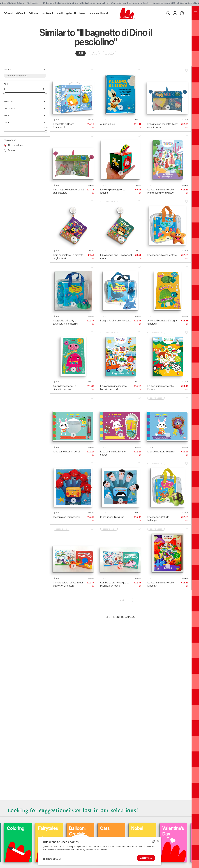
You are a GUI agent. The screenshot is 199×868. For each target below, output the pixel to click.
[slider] (4, 92)
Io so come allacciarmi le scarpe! (113, 453)
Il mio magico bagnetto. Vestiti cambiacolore (69, 191)
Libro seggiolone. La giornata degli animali (68, 257)
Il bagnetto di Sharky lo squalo (116, 321)
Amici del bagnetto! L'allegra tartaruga (162, 322)
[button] (52, 859)
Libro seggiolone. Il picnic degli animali (116, 257)
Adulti (60, 13)
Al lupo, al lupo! (108, 124)
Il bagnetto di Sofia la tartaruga (158, 519)
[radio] (81, 53)
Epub (109, 53)
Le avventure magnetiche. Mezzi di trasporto (114, 388)
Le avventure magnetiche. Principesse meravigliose (161, 191)
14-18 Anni (47, 13)
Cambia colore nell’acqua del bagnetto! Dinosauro (68, 584)
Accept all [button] (146, 858)
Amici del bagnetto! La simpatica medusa (65, 388)
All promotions (15, 145)
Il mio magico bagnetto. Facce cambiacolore (163, 126)
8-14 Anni (34, 13)
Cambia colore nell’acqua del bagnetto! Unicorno (115, 584)
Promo (11, 150)
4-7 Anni (21, 13)
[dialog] (99, 851)
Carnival (21, 828)
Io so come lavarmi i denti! (66, 452)
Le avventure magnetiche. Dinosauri (161, 584)
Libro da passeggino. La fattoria (113, 191)
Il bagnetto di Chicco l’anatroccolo (64, 126)
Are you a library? (99, 13)
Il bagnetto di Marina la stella (162, 255)
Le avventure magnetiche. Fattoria (161, 388)
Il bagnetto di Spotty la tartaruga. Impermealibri (65, 322)
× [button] (158, 841)
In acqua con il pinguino (112, 517)
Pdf (94, 53)
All (81, 53)
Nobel (174, 828)
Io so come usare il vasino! (161, 452)
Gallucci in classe (76, 13)
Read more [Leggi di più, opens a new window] (102, 850)
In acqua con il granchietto (66, 517)
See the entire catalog (121, 617)
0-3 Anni (8, 13)
